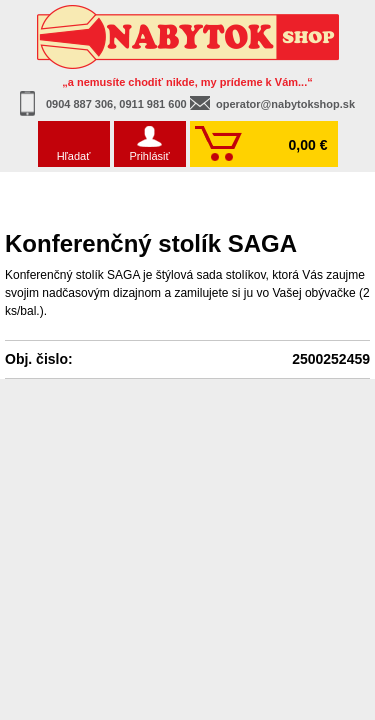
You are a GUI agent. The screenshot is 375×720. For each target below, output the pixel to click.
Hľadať (74, 156)
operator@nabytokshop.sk (285, 104)
